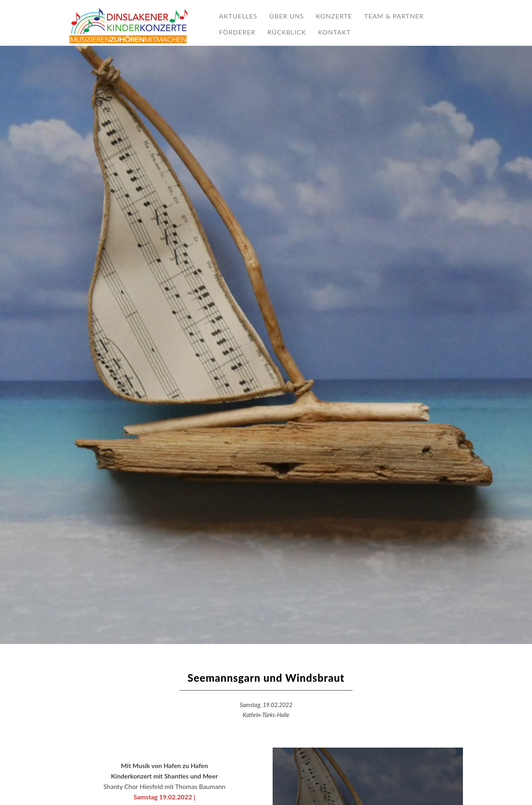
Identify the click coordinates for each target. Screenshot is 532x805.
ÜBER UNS (287, 16)
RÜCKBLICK (287, 32)
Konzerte (334, 16)
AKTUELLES (238, 16)
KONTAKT (334, 32)
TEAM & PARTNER (394, 16)
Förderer (237, 32)
